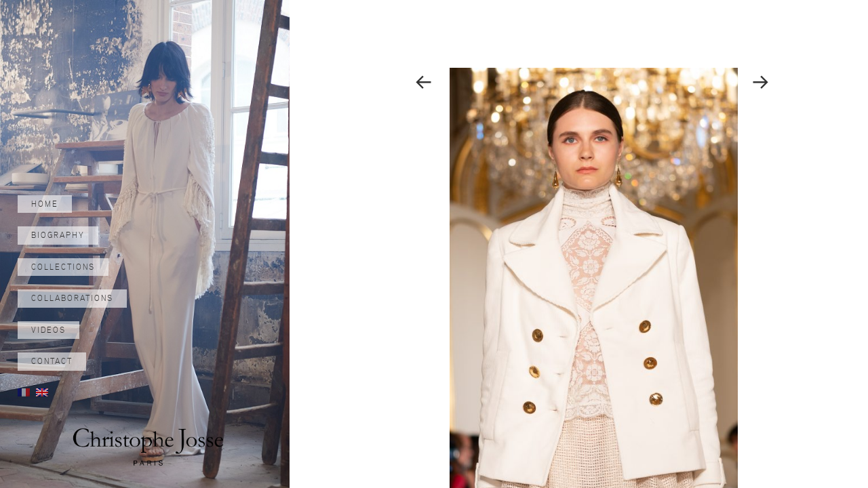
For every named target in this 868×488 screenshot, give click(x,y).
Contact (52, 361)
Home (45, 204)
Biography (58, 235)
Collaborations (72, 298)
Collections (63, 267)
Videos (48, 330)
